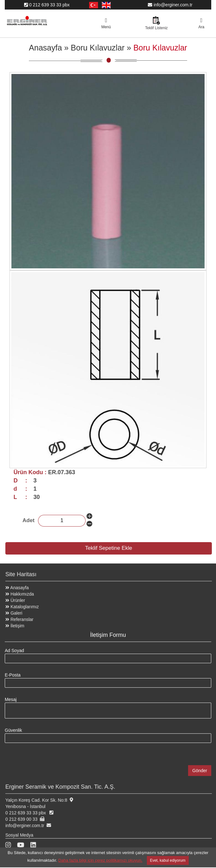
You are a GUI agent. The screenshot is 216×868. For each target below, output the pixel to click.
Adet (33, 520)
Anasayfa (45, 48)
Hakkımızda (23, 591)
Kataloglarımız (25, 603)
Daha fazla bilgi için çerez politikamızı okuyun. (100, 857)
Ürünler (18, 597)
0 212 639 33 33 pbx (47, 5)
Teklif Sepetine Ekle (112, 548)
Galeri (17, 610)
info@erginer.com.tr (170, 5)
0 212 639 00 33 (25, 816)
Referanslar (23, 616)
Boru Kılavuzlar (98, 48)
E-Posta (13, 672)
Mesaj (11, 696)
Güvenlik (13, 727)
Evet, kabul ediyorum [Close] (168, 857)
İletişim (18, 622)
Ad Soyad (14, 647)
